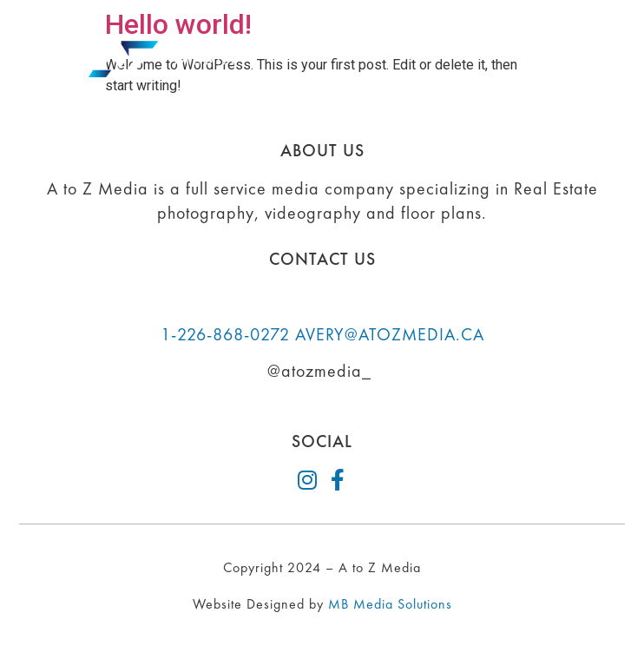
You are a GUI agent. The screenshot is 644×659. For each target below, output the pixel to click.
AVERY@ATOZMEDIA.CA (390, 334)
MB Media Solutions (390, 604)
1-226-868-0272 (225, 334)
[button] (585, 59)
